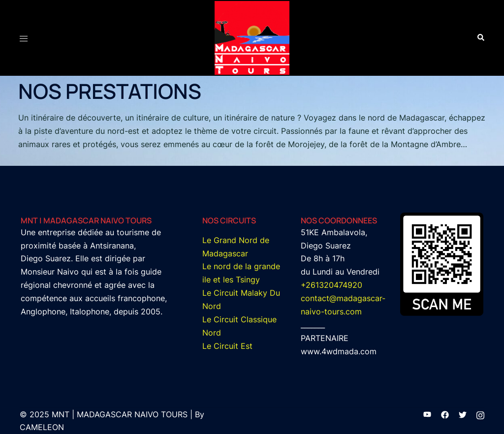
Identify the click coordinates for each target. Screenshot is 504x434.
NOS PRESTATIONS (110, 91)
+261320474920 (331, 285)
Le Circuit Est (227, 346)
